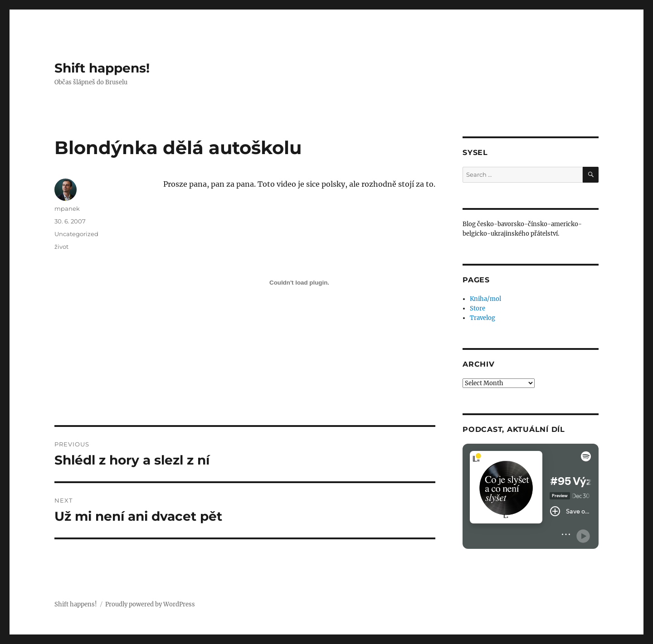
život (61, 247)
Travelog (482, 318)
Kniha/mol (485, 299)
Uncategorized (76, 234)
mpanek (67, 208)
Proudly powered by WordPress (150, 604)
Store (478, 308)
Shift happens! (102, 68)
